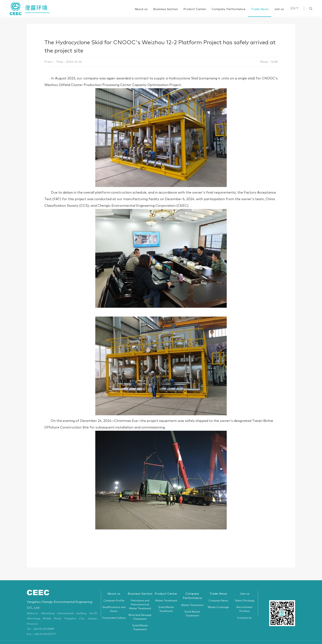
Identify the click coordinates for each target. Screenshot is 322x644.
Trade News (260, 9)
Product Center (195, 9)
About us (141, 9)
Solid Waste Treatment (140, 621)
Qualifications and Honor (114, 602)
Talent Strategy (245, 594)
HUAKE (233, 638)
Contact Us (244, 611)
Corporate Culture (114, 611)
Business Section (166, 9)
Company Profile (114, 594)
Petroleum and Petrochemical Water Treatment (140, 598)
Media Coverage (218, 600)
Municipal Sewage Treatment (140, 610)
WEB (225, 638)
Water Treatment (166, 594)
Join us (279, 9)
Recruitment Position (244, 602)
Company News (218, 594)
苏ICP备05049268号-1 (208, 638)
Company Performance (229, 9)
